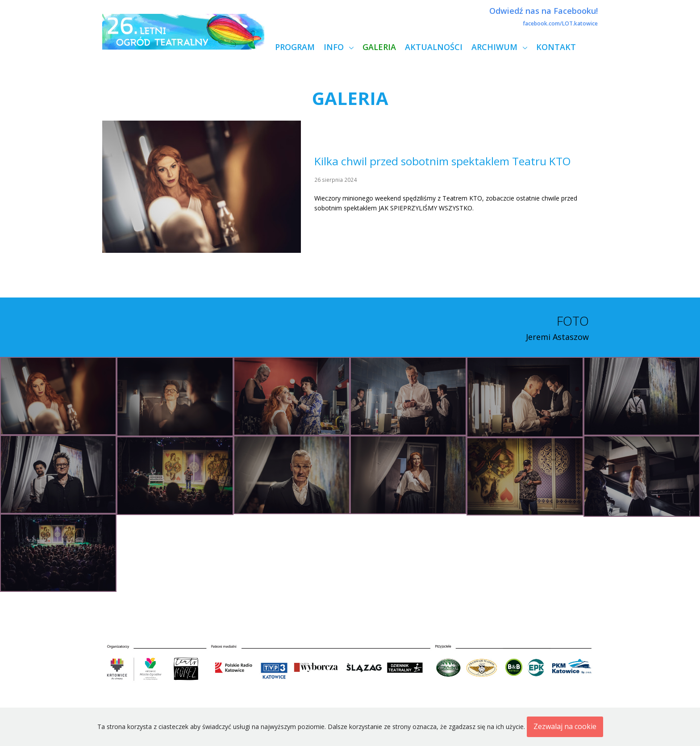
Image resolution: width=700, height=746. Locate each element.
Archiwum (496, 47)
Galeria (379, 47)
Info (335, 47)
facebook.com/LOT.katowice (560, 23)
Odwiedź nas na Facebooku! (544, 11)
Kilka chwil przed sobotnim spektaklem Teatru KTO (443, 161)
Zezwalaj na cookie (565, 726)
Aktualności (434, 47)
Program (295, 47)
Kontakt (556, 47)
